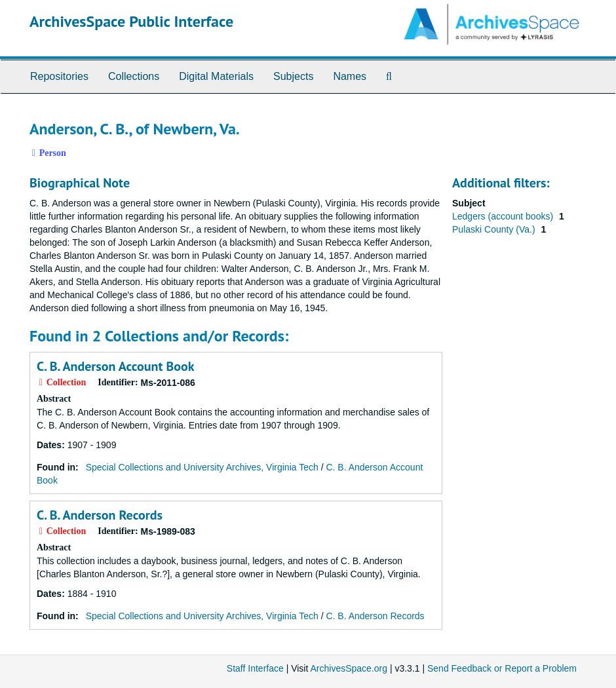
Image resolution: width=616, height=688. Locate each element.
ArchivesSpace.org (349, 668)
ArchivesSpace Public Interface (131, 21)
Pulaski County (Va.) (495, 229)
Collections (134, 76)
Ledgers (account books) (504, 216)
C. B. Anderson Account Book (116, 366)
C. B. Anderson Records (100, 515)
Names (350, 76)
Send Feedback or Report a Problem (502, 668)
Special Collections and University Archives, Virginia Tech (202, 467)
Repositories (59, 76)
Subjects (293, 76)
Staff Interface (255, 668)
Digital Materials (216, 76)
